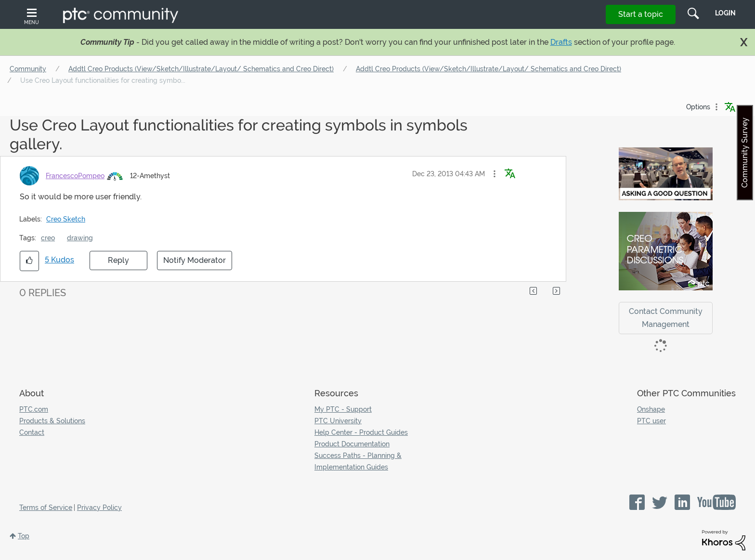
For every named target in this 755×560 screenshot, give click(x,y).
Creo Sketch (66, 219)
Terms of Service (46, 508)
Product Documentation (352, 444)
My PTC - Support (343, 409)
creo (48, 238)
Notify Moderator (195, 260)
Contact (32, 432)
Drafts (561, 42)
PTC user (651, 421)
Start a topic (641, 14)
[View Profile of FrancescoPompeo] (75, 176)
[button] (495, 174)
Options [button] (698, 107)
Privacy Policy (99, 508)
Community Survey (745, 153)
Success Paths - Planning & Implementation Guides (358, 461)
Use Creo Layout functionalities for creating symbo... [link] (103, 80)
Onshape (651, 409)
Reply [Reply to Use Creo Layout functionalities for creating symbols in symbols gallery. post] (118, 260)
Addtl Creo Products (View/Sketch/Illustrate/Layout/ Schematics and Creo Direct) (201, 69)
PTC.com (34, 409)
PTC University (338, 421)
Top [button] (24, 536)
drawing (80, 238)
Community (28, 69)
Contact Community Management (666, 318)
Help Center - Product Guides (361, 432)
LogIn (725, 13)
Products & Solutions (52, 421)
